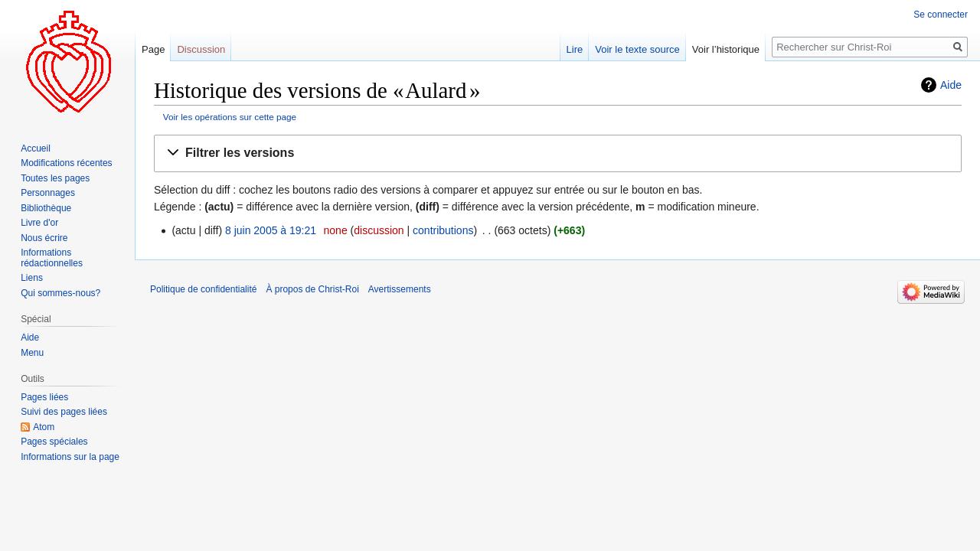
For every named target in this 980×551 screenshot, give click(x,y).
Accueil (36, 148)
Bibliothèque (46, 208)
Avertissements (400, 289)
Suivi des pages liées (64, 412)
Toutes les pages (55, 178)
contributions (443, 230)
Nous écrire (44, 238)
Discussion (201, 49)
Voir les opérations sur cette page (230, 117)
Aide (951, 85)
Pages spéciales (54, 442)
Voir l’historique (726, 49)
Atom (44, 427)
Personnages (48, 193)
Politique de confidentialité (203, 289)
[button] (558, 153)
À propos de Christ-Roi (312, 289)
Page (153, 49)
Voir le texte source (637, 49)
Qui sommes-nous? (60, 293)
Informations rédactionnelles (52, 258)
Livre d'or (39, 223)
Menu (32, 353)
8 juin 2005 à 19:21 (271, 230)
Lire (575, 49)
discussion (379, 230)
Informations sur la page (70, 457)
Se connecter (941, 15)
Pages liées (44, 397)
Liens (32, 278)
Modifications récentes (66, 163)
